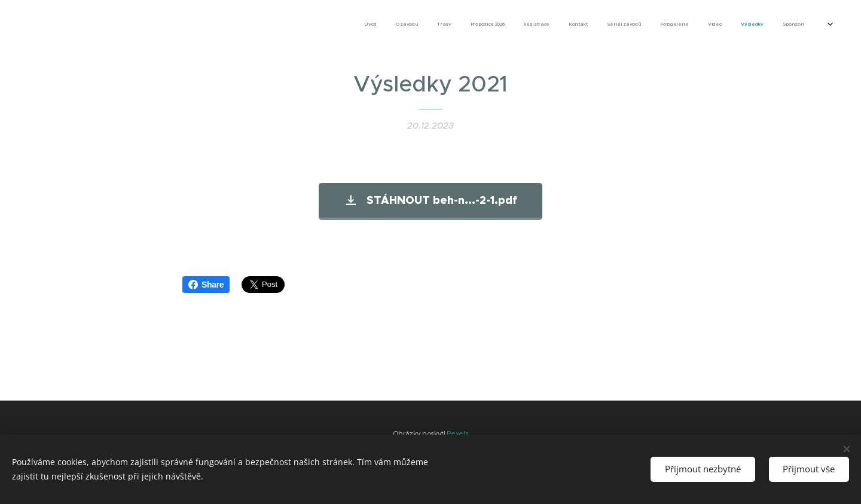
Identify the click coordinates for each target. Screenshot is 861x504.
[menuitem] (611, 25)
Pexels (457, 433)
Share (206, 285)
